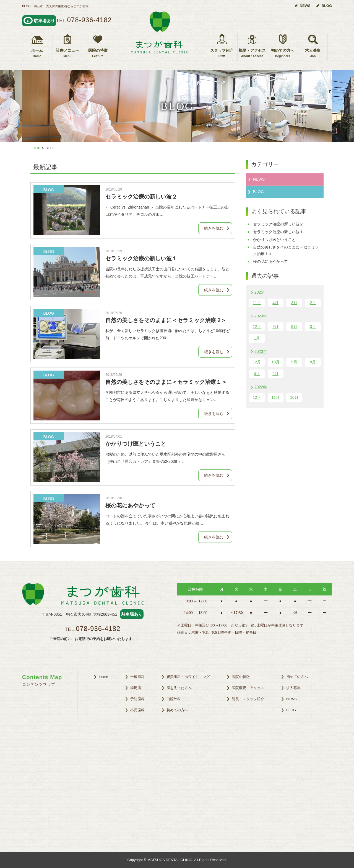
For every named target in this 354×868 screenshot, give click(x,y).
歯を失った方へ (179, 688)
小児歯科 (137, 710)
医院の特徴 (98, 53)
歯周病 (136, 688)
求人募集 (313, 53)
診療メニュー (67, 53)
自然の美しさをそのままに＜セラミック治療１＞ (166, 382)
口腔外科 (174, 699)
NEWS (305, 6)
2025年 (261, 292)
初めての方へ (283, 53)
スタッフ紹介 (222, 53)
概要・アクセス (252, 53)
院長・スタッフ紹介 (248, 699)
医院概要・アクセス (248, 688)
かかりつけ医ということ (136, 444)
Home (103, 677)
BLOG (327, 6)
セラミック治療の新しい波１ (141, 258)
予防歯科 (137, 699)
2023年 (261, 351)
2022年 (261, 387)
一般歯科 (137, 677)
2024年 (261, 316)
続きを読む (214, 228)
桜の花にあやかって (130, 505)
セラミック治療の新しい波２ (141, 197)
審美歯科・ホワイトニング (188, 677)
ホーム (37, 53)
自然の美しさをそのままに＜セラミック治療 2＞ (166, 320)
